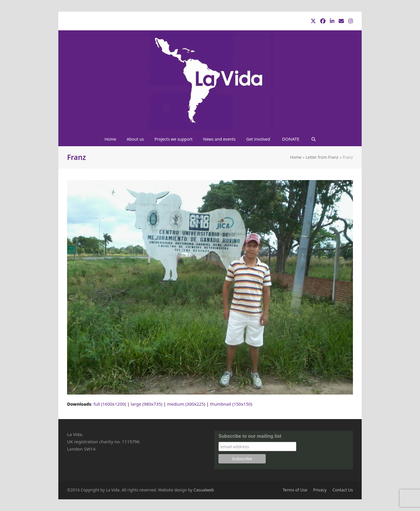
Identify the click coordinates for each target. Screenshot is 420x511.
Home (296, 157)
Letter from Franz (322, 157)
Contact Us (343, 490)
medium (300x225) (186, 404)
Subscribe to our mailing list (250, 436)
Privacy (320, 490)
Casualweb (204, 490)
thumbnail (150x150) (231, 404)
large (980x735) (146, 404)
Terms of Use (295, 490)
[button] (313, 139)
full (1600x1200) (110, 404)
